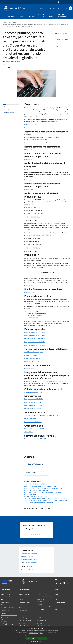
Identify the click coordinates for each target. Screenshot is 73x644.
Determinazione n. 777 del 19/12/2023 (47, 381)
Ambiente (39, 604)
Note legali (39, 623)
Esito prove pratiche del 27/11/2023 (34, 332)
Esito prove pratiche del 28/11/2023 (34, 335)
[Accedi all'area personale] (63, 2)
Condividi (58, 33)
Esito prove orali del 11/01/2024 (33, 405)
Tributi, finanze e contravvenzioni (41, 600)
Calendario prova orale (31, 368)
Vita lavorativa (22, 599)
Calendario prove (29, 285)
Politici (3, 605)
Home (4, 22)
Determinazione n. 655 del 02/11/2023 (38, 138)
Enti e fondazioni (5, 602)
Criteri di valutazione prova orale (33, 392)
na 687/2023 (33, 292)
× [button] (71, 628)
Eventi (56, 609)
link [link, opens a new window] (51, 635)
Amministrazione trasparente (44, 618)
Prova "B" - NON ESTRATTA (32, 358)
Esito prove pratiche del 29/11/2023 (34, 339)
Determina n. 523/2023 (31, 125)
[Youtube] (50, 8)
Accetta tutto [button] (31, 638)
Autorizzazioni (40, 609)
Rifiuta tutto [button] (42, 638)
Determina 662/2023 (30, 190)
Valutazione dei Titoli (30, 419)
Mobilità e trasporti (24, 610)
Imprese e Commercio (24, 602)
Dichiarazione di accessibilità (44, 626)
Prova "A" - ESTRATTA (30, 355)
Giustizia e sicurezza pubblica (44, 597)
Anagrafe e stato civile (24, 594)
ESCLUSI (49, 140)
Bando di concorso (30, 128)
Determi (27, 292)
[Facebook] (46, 8)
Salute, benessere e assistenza (44, 607)
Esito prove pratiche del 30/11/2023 (34, 342)
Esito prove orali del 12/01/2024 (33, 409)
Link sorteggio (28, 180)
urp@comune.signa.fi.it (10, 624)
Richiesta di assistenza (25, 626)
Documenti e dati (5, 610)
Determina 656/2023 (30, 150)
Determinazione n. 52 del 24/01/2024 (35, 429)
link (58, 121)
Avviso (26, 169)
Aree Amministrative (6, 597)
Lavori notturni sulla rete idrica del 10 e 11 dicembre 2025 (40, 486)
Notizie (57, 594)
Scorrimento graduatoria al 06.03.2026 (35, 439)
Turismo (21, 607)
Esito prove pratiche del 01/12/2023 (34, 345)
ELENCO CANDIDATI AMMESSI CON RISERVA (44, 139)
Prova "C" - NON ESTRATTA (32, 362)
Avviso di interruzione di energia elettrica (36, 496)
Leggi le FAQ (22, 623)
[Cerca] (70, 8)
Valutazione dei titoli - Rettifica (33, 422)
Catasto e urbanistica (24, 605)
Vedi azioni (66, 33)
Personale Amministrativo (7, 607)
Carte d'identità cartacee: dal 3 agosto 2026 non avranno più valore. (43, 492)
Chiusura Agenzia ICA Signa (32, 494)
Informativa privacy (42, 621)
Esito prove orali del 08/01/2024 (33, 399)
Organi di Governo (5, 594)
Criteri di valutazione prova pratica (34, 352)
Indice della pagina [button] (9, 102)
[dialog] (36, 635)
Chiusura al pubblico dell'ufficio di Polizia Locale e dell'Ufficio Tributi (43, 488)
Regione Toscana (5, 2)
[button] (36, 641)
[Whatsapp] (57, 8)
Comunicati (58, 597)
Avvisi (14, 22)
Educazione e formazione (43, 594)
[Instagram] (54, 8)
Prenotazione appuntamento (26, 618)
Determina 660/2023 (30, 159)
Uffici (2, 599)
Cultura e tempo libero (24, 597)
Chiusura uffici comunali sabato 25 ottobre (36, 490)
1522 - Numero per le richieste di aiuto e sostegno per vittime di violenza (45, 498)
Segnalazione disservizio (25, 621)
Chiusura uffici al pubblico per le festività (36, 484)
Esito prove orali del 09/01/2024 (33, 402)
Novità (9, 22)
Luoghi (56, 607)
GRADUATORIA (29, 432)
